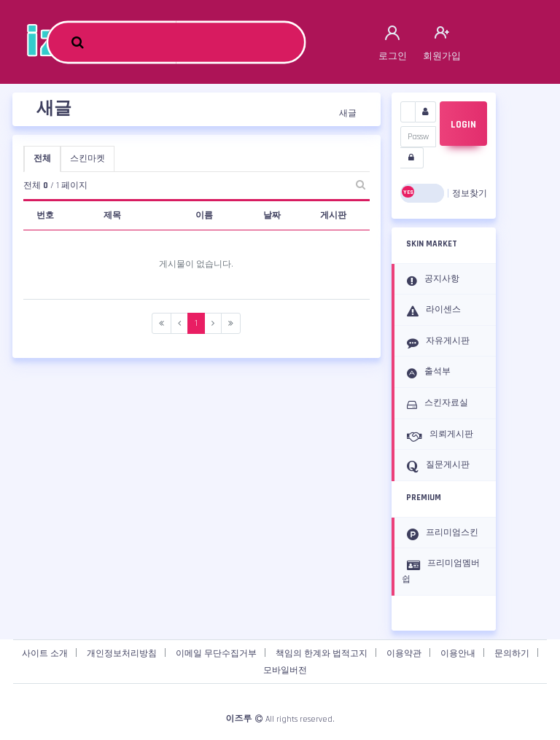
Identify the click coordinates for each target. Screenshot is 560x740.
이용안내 (458, 654)
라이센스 (431, 311)
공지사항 (431, 280)
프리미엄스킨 (440, 534)
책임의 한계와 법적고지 (322, 654)
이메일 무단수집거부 (216, 654)
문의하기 (512, 654)
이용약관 (404, 654)
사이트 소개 (45, 654)
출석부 (426, 373)
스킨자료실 (435, 404)
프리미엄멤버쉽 (441, 571)
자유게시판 (436, 342)
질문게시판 (436, 466)
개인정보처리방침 (122, 654)
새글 (348, 113)
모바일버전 (285, 670)
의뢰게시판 (437, 435)
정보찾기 (470, 194)
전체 (42, 159)
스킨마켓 (87, 159)
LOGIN (463, 125)
